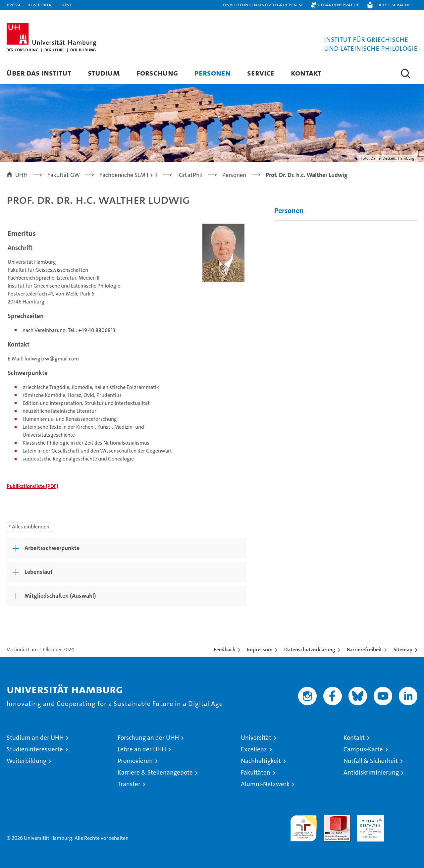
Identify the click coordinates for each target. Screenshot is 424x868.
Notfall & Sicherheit (371, 761)
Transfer (129, 784)
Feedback (224, 650)
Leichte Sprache (392, 4)
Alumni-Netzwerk (265, 784)
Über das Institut (39, 73)
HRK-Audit (369, 818)
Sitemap (403, 650)
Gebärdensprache (338, 4)
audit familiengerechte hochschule (304, 825)
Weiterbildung (26, 761)
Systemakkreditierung (404, 818)
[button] (263, 5)
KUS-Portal (41, 4)
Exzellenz (254, 749)
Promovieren (135, 761)
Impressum (260, 650)
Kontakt (306, 73)
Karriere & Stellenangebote (155, 772)
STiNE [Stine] (66, 4)
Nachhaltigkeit (261, 761)
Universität (256, 738)
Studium (104, 73)
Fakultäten (256, 772)
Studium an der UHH (35, 738)
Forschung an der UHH (148, 738)
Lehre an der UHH (142, 749)
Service (261, 73)
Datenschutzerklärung (310, 650)
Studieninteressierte (35, 749)
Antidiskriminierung (371, 772)
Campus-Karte (363, 749)
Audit (330, 818)
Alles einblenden (31, 527)
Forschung (157, 73)
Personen (212, 73)
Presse (14, 4)
